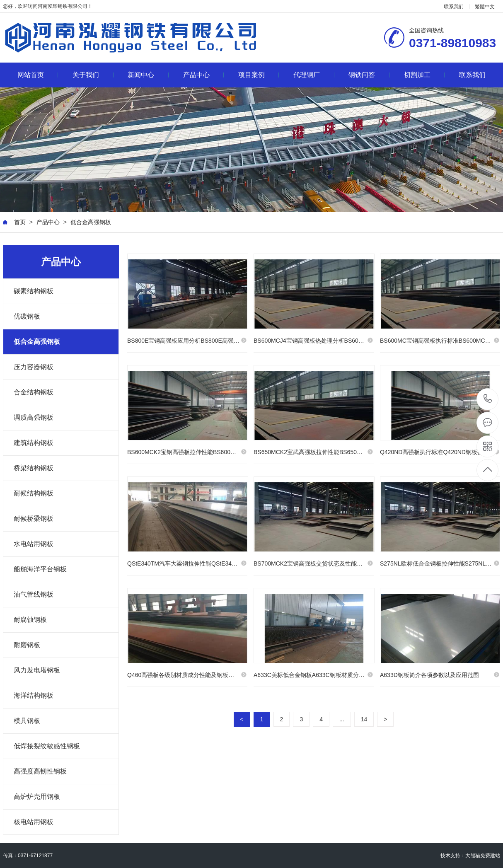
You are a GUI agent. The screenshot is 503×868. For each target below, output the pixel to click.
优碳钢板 (27, 316)
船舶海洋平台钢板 (40, 569)
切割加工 (424, 75)
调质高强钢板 (34, 417)
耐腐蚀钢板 (30, 620)
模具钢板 (27, 721)
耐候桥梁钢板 (34, 519)
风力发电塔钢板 (37, 670)
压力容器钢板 (34, 367)
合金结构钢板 (34, 392)
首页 (20, 222)
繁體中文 (485, 7)
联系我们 (454, 7)
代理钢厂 (314, 75)
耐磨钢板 (27, 645)
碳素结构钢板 (34, 291)
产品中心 (204, 75)
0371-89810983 (488, 399)
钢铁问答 (369, 75)
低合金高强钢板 (91, 222)
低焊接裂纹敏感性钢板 (47, 746)
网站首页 (38, 75)
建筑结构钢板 (34, 443)
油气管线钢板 (34, 594)
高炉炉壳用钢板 (37, 797)
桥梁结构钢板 (34, 468)
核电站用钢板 (34, 822)
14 (364, 721)
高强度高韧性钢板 (40, 771)
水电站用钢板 (34, 544)
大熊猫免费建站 (483, 856)
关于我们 (93, 75)
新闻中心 (148, 75)
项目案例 (259, 75)
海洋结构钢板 (34, 695)
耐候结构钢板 (34, 493)
